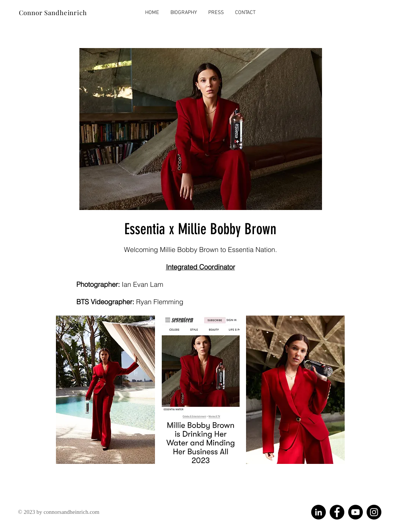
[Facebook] (337, 512)
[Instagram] (374, 512)
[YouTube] (355, 512)
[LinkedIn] (318, 512)
